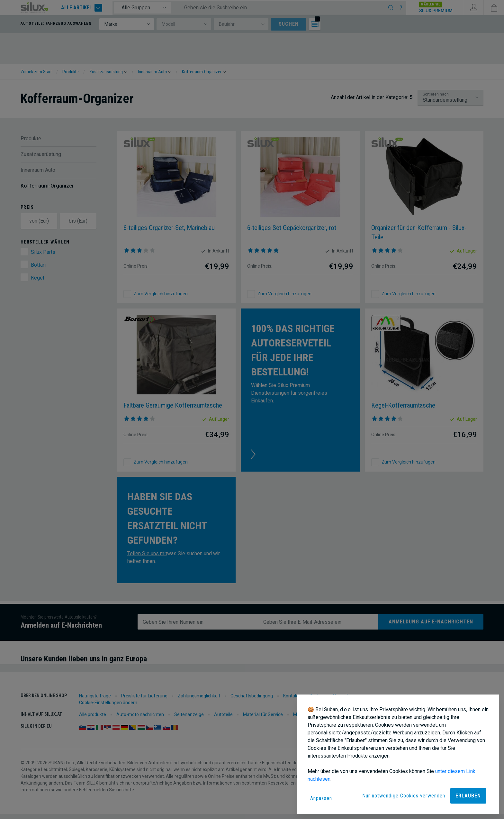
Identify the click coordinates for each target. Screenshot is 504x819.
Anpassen (321, 798)
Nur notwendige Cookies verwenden (404, 796)
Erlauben (468, 796)
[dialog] (398, 754)
